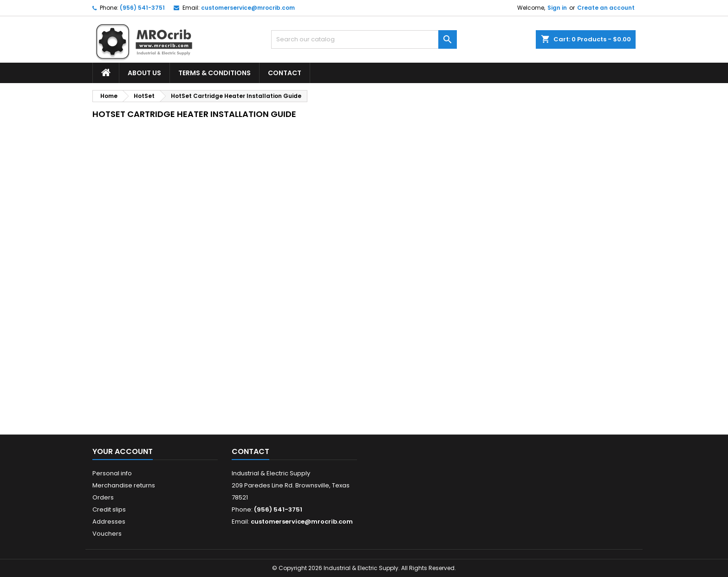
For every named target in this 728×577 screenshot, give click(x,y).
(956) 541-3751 (142, 8)
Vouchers (107, 534)
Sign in (557, 8)
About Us (144, 73)
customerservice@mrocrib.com (248, 8)
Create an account (606, 8)
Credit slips (109, 509)
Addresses (109, 522)
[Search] (364, 39)
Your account (123, 451)
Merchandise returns (124, 485)
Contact (285, 73)
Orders (103, 497)
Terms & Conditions (214, 73)
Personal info (112, 473)
